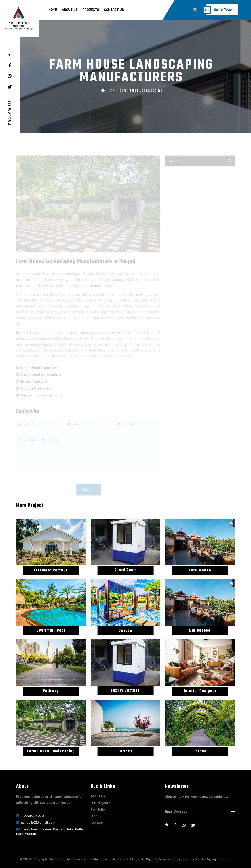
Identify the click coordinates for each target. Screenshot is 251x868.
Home (53, 10)
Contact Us (114, 10)
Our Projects (100, 803)
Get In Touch (220, 10)
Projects (91, 10)
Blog (94, 816)
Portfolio (98, 809)
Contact (97, 823)
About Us (70, 10)
